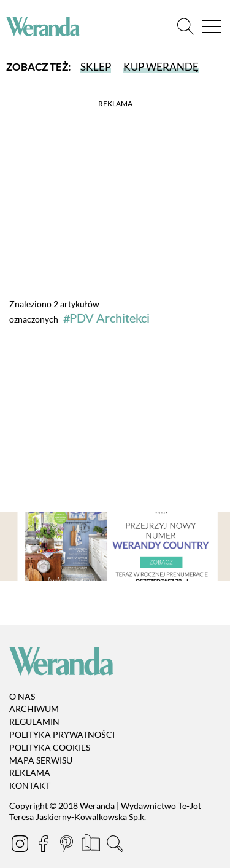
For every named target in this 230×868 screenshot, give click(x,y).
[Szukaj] (186, 27)
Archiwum (34, 709)
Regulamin (34, 721)
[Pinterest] (67, 846)
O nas (22, 696)
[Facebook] (44, 846)
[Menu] (212, 27)
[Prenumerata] (92, 846)
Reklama (30, 772)
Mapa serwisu (41, 760)
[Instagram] (21, 846)
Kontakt (30, 785)
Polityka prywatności (62, 734)
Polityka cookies (50, 747)
